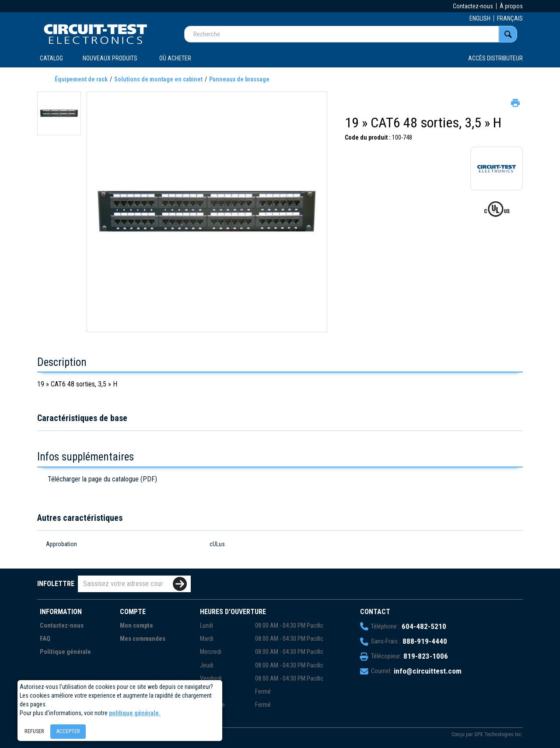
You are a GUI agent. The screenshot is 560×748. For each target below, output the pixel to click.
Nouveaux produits (110, 58)
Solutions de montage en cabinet (158, 79)
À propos (511, 6)
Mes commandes (143, 639)
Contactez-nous (473, 6)
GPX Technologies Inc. (499, 734)
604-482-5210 (424, 626)
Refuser (34, 731)
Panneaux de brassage (239, 79)
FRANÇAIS (510, 18)
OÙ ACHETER (175, 58)
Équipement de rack (81, 79)
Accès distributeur (495, 58)
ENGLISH (480, 18)
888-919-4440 (425, 641)
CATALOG (51, 58)
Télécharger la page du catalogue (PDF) (102, 479)
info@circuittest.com (428, 671)
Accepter (68, 731)
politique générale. (135, 713)
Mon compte (136, 626)
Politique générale (65, 652)
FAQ (45, 639)
